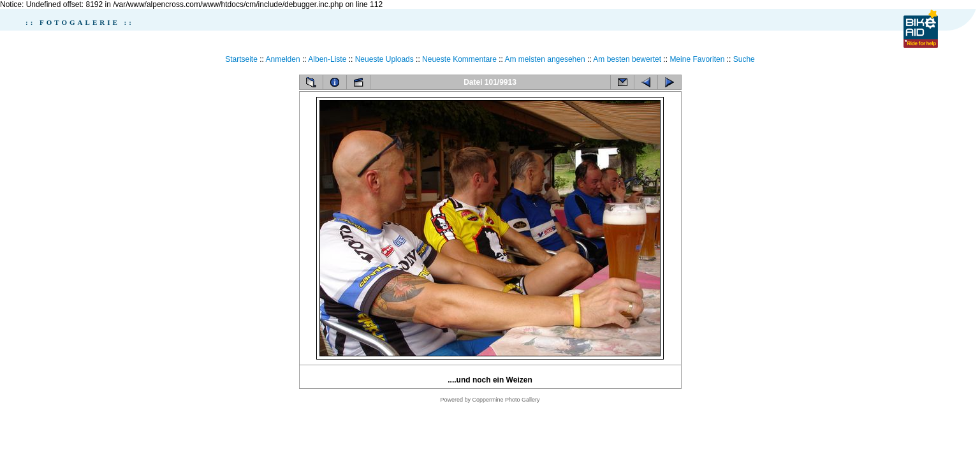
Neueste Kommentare (459, 59)
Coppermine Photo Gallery (506, 400)
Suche (744, 59)
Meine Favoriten (697, 59)
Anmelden (283, 59)
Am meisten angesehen (545, 59)
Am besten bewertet (627, 59)
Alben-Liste (327, 59)
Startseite (241, 59)
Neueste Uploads (384, 59)
